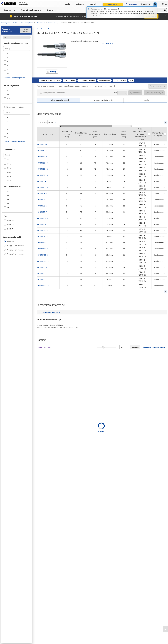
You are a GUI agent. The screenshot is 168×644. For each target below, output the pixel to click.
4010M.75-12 (42, 224)
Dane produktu (158, 86)
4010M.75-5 (42, 200)
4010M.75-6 (42, 206)
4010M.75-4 (42, 193)
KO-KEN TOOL (42, 28)
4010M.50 (10, 225)
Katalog (53, 72)
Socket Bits (52, 23)
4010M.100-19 (43, 286)
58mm (9, 176)
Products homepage (44, 347)
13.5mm (10, 160)
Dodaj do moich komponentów (55, 93)
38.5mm (10, 172)
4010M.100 (11, 221)
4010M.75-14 (42, 230)
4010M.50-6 (42, 144)
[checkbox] (17, 53)
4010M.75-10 (42, 218)
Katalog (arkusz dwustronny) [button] (154, 347)
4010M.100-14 (43, 273)
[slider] (103, 347)
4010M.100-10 (43, 261)
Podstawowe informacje (51, 312)
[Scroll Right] (131, 126)
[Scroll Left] (60, 126)
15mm (9, 164)
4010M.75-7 (42, 212)
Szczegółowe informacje (103, 100)
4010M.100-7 (42, 249)
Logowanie (131, 4)
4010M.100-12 (43, 267)
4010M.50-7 (42, 151)
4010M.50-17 (42, 181)
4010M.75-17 (42, 237)
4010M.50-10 (42, 163)
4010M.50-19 (42, 187)
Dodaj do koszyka (154, 93)
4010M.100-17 (43, 280)
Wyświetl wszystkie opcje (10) (15, 78)
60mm (9, 180)
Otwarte (135, 347)
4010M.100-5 (42, 243)
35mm (9, 168)
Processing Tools (27, 23)
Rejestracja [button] (113, 4)
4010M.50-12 (42, 169)
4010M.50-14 (42, 175)
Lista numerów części (60, 100)
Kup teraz (135, 93)
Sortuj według (149, 134)
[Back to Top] (165, 629)
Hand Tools (41, 23)
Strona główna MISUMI (9, 23)
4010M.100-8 (42, 255)
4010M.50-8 (42, 157)
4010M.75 (10, 229)
